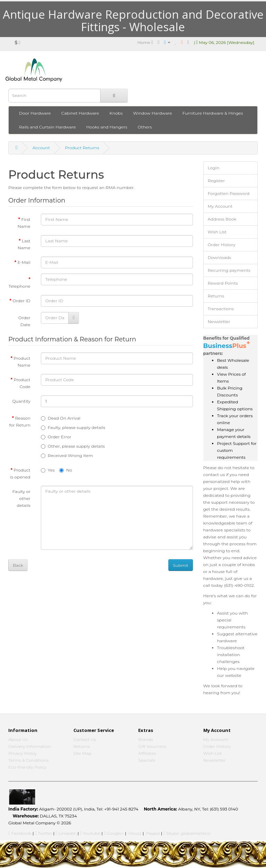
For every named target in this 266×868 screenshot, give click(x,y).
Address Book (222, 219)
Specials (147, 760)
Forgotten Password (229, 193)
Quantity (21, 401)
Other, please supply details (73, 446)
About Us (18, 739)
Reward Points (223, 283)
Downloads (220, 257)
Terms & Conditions (28, 760)
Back (18, 565)
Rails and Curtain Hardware (47, 127)
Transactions (221, 309)
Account (41, 148)
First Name (24, 223)
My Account (220, 206)
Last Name (24, 244)
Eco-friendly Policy (28, 767)
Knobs (116, 113)
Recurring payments (229, 270)
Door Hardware (35, 113)
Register (216, 181)
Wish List (217, 232)
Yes (48, 470)
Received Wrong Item (67, 455)
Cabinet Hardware (80, 113)
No (66, 470)
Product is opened (20, 473)
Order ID (21, 301)
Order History (222, 245)
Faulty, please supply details (73, 427)
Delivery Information (30, 746)
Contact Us (85, 739)
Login (214, 168)
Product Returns (82, 148)
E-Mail (24, 262)
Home (145, 42)
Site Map (82, 753)
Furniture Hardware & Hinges (213, 113)
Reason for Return (20, 422)
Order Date (24, 321)
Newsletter (219, 321)
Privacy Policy (23, 753)
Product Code (22, 383)
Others (145, 127)
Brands (146, 739)
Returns (216, 296)
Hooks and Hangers (107, 127)
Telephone (20, 286)
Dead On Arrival (61, 418)
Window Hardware (153, 113)
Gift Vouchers (152, 746)
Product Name (22, 362)
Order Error (56, 437)
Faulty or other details (21, 498)
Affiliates (147, 753)
